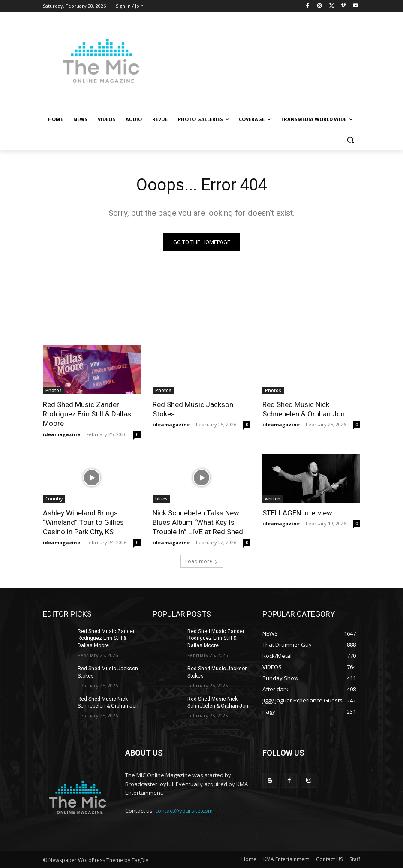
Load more (202, 561)
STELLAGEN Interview (297, 512)
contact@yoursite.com (184, 811)
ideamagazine (62, 434)
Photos (54, 390)
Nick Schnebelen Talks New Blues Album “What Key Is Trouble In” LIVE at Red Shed (198, 522)
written (273, 498)
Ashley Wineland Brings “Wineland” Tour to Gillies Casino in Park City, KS (83, 522)
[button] (350, 140)
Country (54, 498)
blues (161, 498)
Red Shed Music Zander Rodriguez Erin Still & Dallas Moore (87, 414)
